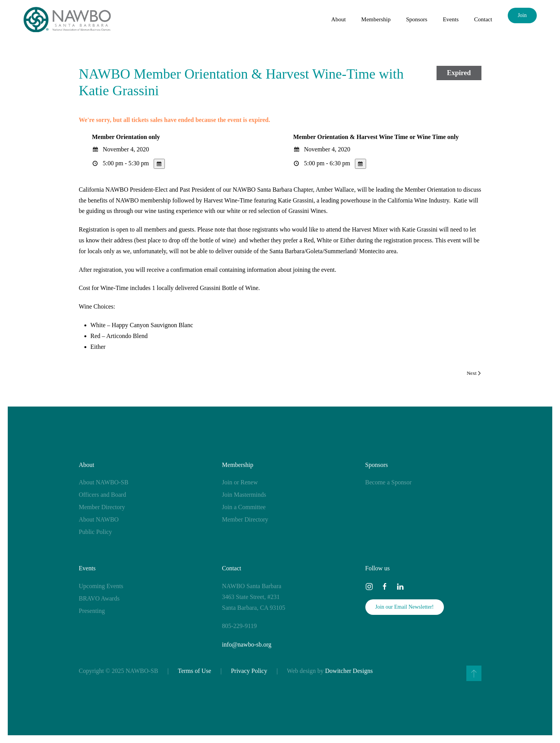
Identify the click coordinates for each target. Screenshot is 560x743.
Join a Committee (244, 507)
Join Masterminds (244, 495)
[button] (474, 673)
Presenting (92, 611)
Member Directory (102, 507)
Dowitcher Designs (349, 671)
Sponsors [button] (417, 19)
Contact (483, 19)
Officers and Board (103, 495)
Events (87, 568)
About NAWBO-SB (104, 482)
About (87, 465)
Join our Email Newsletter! (405, 607)
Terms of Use (195, 671)
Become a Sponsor (389, 482)
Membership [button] (376, 19)
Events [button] (451, 19)
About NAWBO (99, 519)
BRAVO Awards (99, 598)
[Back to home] (67, 19)
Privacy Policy (249, 671)
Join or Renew (240, 482)
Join (522, 15)
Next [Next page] (474, 373)
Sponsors (377, 465)
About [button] (339, 19)
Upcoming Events (101, 586)
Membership (238, 465)
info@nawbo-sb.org (247, 644)
